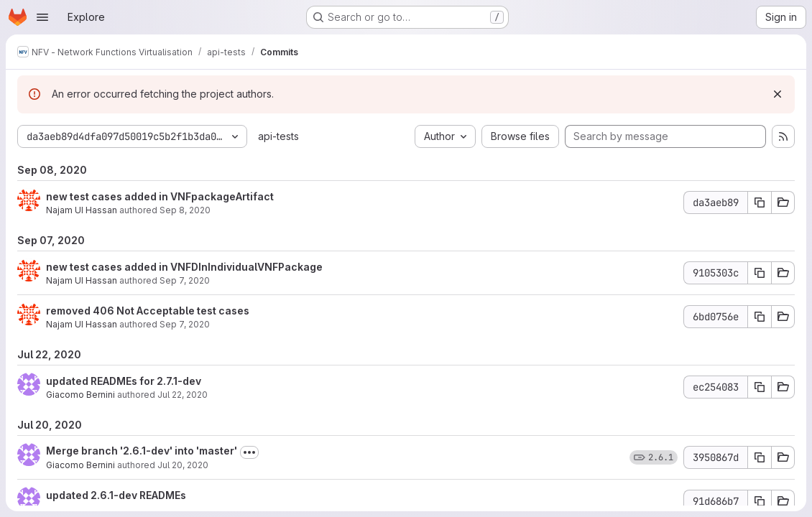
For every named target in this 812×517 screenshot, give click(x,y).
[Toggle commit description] (249, 452)
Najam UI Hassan (82, 210)
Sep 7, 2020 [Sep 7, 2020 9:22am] (185, 280)
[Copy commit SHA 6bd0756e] (760, 317)
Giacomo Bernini (80, 395)
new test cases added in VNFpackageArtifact (160, 196)
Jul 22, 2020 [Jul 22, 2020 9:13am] (183, 395)
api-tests (278, 136)
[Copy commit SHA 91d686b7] (760, 501)
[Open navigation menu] (42, 17)
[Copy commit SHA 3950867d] (760, 457)
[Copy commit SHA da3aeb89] (760, 202)
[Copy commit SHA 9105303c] (760, 273)
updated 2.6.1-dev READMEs (116, 495)
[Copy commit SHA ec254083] (760, 387)
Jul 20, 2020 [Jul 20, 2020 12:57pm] (183, 465)
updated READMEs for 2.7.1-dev (124, 381)
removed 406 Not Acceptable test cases (148, 311)
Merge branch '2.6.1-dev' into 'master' (142, 451)
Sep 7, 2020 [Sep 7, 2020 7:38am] (185, 324)
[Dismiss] (778, 94)
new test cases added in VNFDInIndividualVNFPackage (184, 267)
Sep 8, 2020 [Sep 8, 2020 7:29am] (185, 210)
